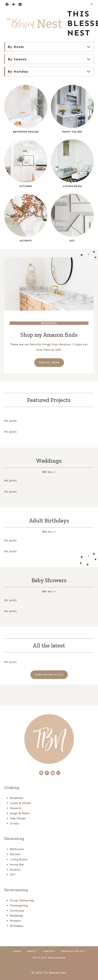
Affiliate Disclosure (49, 958)
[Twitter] (14, 4)
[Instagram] (20, 4)
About (32, 951)
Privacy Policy (73, 951)
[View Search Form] (92, 4)
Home (17, 951)
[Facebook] (7, 4)
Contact (49, 951)
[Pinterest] (55, 964)
